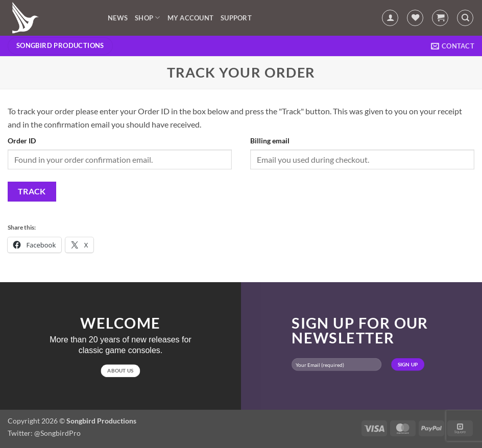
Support (236, 18)
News (118, 18)
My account (191, 18)
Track (32, 191)
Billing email (270, 141)
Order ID (22, 141)
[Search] (465, 18)
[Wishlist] (415, 18)
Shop (147, 18)
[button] (390, 18)
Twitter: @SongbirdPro (44, 433)
